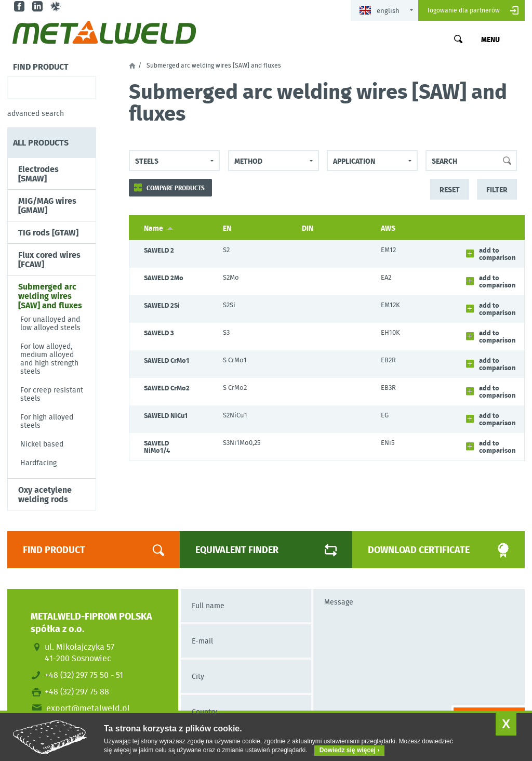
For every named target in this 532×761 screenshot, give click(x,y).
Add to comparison (497, 254)
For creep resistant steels (52, 394)
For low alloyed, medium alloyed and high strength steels (49, 359)
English (380, 11)
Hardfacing (38, 463)
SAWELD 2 (159, 250)
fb (21, 6)
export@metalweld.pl (88, 708)
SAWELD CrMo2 (167, 388)
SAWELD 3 (159, 333)
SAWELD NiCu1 (166, 415)
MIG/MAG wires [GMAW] (47, 205)
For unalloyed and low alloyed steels (50, 323)
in (39, 6)
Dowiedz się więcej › (349, 750)
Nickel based (42, 444)
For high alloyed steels (47, 421)
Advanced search (36, 113)
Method (248, 161)
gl (57, 6)
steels (147, 161)
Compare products (176, 188)
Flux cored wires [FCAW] (49, 259)
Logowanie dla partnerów (464, 10)
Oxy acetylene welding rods (45, 494)
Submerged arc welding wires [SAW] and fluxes (50, 296)
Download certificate (427, 550)
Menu (490, 39)
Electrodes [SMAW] (38, 174)
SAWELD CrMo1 (167, 360)
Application (354, 161)
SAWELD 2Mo (164, 278)
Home (132, 65)
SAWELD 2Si (162, 305)
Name (159, 228)
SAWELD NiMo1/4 (157, 447)
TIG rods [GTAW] (48, 232)
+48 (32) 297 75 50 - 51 (84, 675)
